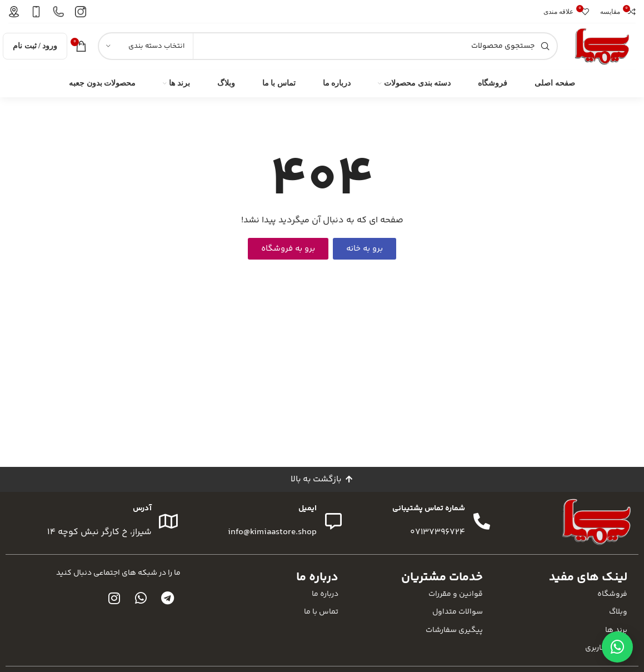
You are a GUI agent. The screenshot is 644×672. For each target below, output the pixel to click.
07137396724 (437, 537)
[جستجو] (328, 48)
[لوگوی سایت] (602, 48)
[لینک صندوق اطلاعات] (81, 12)
